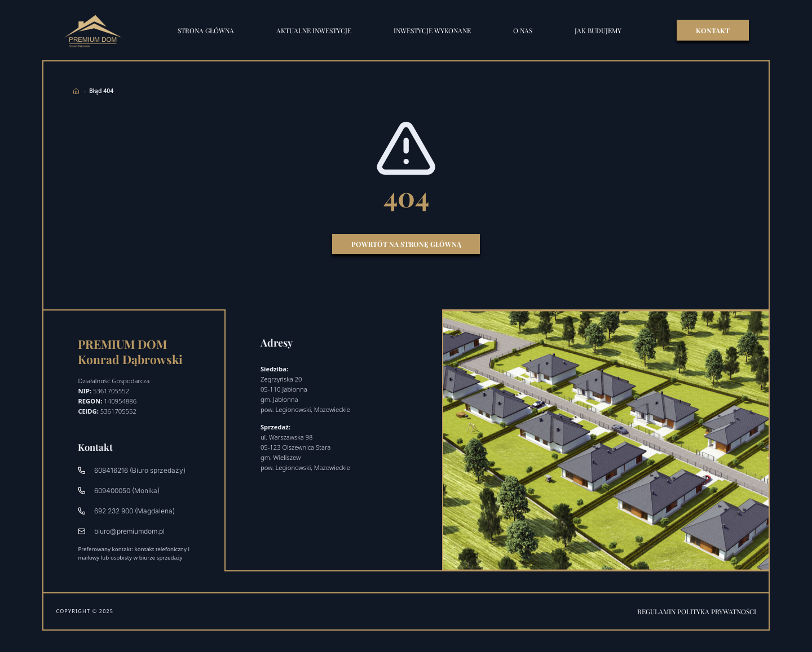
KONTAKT (713, 30)
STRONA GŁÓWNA (206, 30)
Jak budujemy (598, 30)
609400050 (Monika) (118, 491)
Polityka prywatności (717, 611)
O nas (523, 30)
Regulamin (657, 611)
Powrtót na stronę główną (406, 244)
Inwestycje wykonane (432, 30)
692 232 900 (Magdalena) (126, 511)
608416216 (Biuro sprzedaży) (131, 470)
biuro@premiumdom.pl (121, 531)
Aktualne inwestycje (314, 30)
